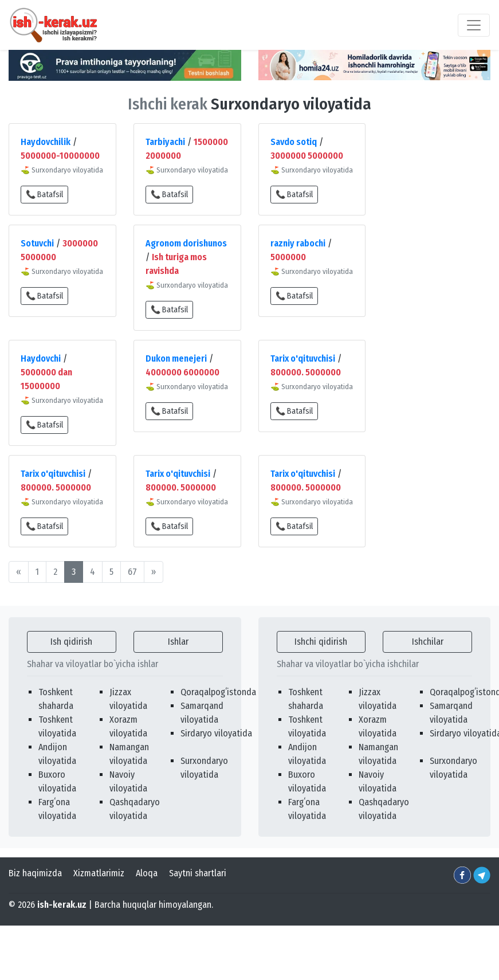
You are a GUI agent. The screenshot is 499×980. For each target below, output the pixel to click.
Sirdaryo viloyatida (216, 733)
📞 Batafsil (44, 195)
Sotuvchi (37, 243)
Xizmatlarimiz (99, 873)
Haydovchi (41, 358)
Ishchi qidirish (321, 642)
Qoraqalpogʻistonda (218, 692)
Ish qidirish (71, 642)
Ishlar (178, 642)
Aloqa (147, 873)
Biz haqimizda (35, 873)
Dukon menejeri (176, 358)
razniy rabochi (298, 243)
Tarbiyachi (165, 142)
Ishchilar (428, 642)
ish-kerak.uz (62, 905)
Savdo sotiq (294, 142)
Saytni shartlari (198, 873)
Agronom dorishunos (186, 243)
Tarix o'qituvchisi (303, 358)
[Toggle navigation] (474, 25)
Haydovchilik (46, 142)
